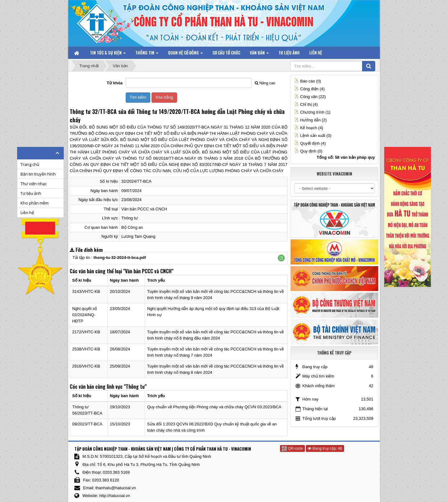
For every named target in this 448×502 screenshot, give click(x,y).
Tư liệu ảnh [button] (289, 53)
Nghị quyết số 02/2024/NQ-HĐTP (85, 315)
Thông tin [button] (147, 54)
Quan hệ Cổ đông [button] (185, 54)
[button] (281, 258)
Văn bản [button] (259, 54)
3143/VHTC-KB (86, 291)
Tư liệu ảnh (31, 193)
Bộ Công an (132, 227)
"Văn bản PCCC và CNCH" (148, 271)
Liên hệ (27, 213)
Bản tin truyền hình (38, 174)
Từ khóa (115, 83)
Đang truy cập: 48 (325, 448)
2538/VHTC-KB (86, 349)
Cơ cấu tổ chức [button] (226, 53)
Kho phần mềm (35, 203)
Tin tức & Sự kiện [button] (108, 54)
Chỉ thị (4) (306, 104)
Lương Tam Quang (138, 236)
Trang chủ (30, 164)
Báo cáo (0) (308, 81)
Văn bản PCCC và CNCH (144, 209)
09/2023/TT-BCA (87, 424)
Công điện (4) (309, 89)
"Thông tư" (135, 387)
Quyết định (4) (310, 143)
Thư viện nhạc (34, 184)
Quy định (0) (308, 151)
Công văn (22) (310, 97)
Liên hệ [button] (316, 53)
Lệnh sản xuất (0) (313, 136)
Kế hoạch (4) (309, 128)
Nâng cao (265, 83)
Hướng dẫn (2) (310, 120)
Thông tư (130, 218)
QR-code (292, 448)
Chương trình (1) (312, 112)
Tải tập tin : (109, 258)
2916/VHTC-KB (86, 366)
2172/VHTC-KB (86, 332)
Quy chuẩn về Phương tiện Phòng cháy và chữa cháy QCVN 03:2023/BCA (214, 407)
